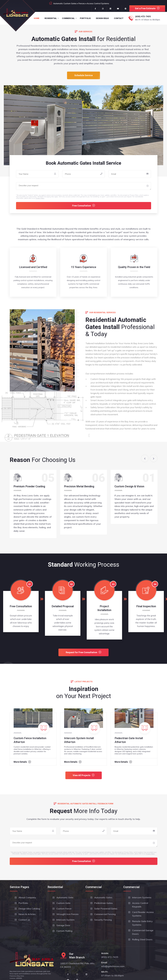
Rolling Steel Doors (142, 939)
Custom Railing (64, 931)
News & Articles (27, 914)
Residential (51, 18)
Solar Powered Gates (106, 909)
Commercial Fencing (105, 914)
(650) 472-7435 (143, 16)
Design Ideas (102, 18)
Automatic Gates (103, 897)
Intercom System (65, 920)
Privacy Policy (40, 198)
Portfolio (85, 18)
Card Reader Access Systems (143, 914)
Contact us (24, 920)
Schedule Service (83, 75)
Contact (119, 18)
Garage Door (63, 925)
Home (37, 18)
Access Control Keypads (140, 905)
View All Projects (84, 775)
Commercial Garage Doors (143, 932)
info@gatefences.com (113, 966)
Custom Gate (63, 903)
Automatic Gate (65, 897)
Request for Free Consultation (83, 652)
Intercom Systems (142, 897)
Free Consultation (84, 205)
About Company (27, 897)
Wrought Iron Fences (67, 914)
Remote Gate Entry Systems (142, 923)
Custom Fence (64, 909)
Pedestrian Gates (104, 903)
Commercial (68, 18)
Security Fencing (103, 920)
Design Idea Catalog (29, 909)
